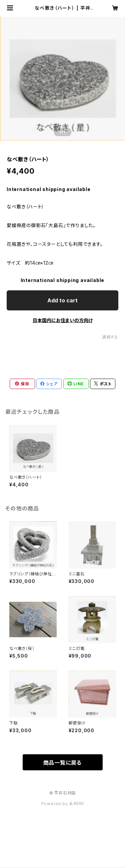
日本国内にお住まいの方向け (63, 320)
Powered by (63, 804)
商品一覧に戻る (63, 763)
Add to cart (62, 300)
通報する (110, 337)
